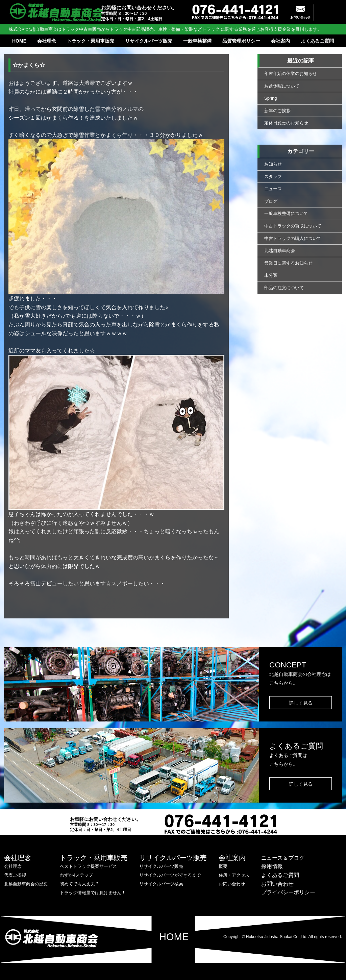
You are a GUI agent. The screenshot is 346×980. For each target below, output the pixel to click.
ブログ (271, 201)
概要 (223, 866)
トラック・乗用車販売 (91, 41)
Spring (271, 98)
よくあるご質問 (317, 41)
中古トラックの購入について (293, 238)
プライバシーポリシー (288, 892)
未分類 (271, 275)
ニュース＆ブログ (283, 858)
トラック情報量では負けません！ (93, 893)
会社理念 (47, 41)
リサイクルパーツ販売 (149, 41)
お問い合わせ (300, 17)
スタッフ (273, 177)
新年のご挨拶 (277, 111)
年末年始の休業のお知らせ (291, 73)
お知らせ (273, 164)
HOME (19, 41)
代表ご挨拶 (15, 875)
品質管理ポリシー (241, 41)
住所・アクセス (234, 875)
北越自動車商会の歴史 (26, 884)
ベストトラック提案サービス (88, 866)
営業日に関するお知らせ (288, 263)
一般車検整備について (286, 213)
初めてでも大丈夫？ (80, 884)
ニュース (273, 189)
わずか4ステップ (76, 875)
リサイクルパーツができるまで (170, 875)
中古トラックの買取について (293, 226)
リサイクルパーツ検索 (161, 884)
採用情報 (272, 866)
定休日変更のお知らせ (286, 123)
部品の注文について (284, 288)
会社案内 (280, 41)
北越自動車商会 (280, 251)
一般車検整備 (197, 41)
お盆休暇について (282, 86)
